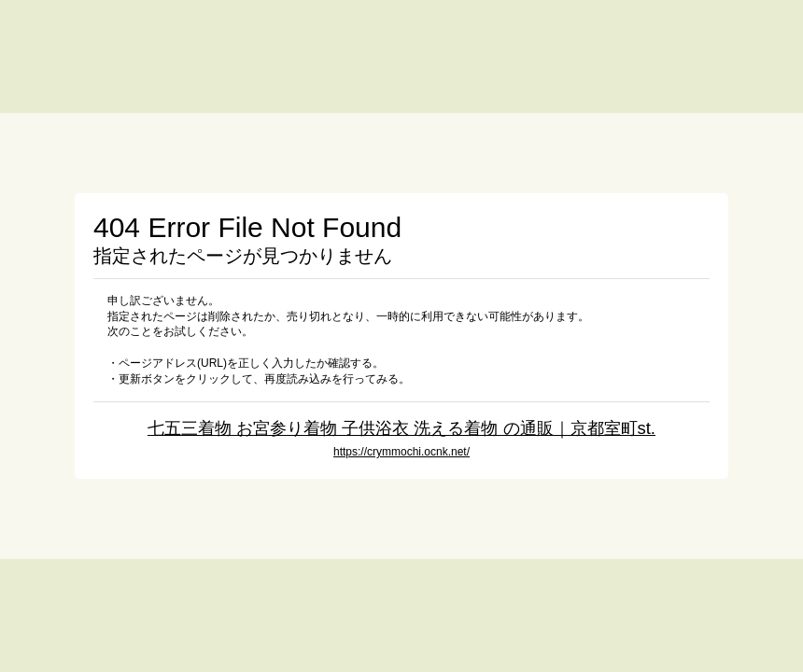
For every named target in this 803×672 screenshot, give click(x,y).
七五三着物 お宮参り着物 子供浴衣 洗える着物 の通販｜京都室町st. (401, 428)
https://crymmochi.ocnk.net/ (401, 452)
